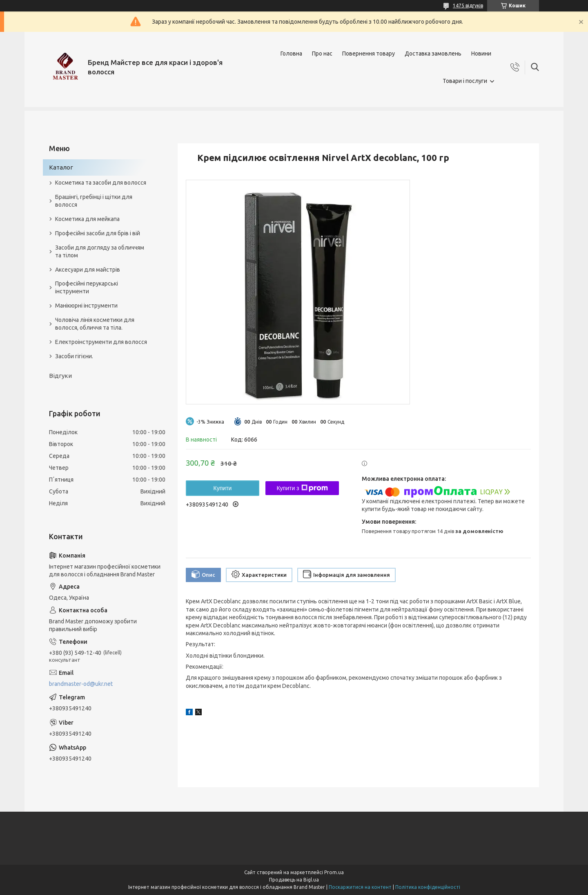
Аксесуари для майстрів (88, 270)
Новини (481, 54)
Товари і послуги (465, 81)
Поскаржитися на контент (360, 887)
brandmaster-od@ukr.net (81, 684)
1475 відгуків (468, 6)
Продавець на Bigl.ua (294, 880)
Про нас (322, 54)
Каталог (61, 167)
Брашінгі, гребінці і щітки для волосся (94, 201)
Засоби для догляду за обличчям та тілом (100, 251)
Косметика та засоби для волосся (101, 183)
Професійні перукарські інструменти (87, 287)
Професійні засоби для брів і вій (98, 233)
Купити (223, 488)
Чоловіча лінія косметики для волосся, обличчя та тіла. (95, 324)
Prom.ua (334, 872)
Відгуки (60, 376)
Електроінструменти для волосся (101, 342)
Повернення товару (369, 54)
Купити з (302, 488)
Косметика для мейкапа (87, 219)
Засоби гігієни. (74, 356)
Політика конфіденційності (428, 887)
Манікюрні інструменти (86, 306)
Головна (291, 54)
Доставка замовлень (433, 54)
